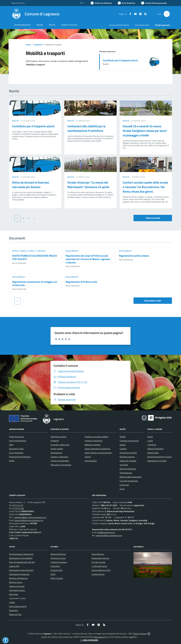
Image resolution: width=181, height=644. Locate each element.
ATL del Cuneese (98, 562)
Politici (12, 461)
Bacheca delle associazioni (131, 477)
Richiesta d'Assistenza (18, 578)
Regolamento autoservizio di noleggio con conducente (35, 283)
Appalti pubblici (57, 449)
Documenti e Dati (16, 449)
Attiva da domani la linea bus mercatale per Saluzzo (30, 185)
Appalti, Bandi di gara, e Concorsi (29, 251)
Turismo (88, 457)
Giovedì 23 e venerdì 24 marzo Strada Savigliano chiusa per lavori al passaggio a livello (145, 131)
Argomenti (38, 45)
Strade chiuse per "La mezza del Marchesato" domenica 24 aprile (88, 185)
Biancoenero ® (100, 637)
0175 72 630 (18, 508)
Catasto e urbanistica (59, 457)
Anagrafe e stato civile (60, 445)
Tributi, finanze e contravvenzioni (98, 453)
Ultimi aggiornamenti (18, 606)
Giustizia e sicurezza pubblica (96, 437)
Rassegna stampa (127, 457)
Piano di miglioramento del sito (22, 562)
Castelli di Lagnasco (59, 562)
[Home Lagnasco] (35, 14)
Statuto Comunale (17, 586)
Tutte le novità (153, 218)
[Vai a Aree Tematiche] (126, 3)
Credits (12, 602)
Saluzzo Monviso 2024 (101, 570)
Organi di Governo (17, 437)
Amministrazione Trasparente (21, 554)
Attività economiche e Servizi (159, 457)
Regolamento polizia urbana (134, 256)
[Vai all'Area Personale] (154, 3)
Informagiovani (126, 473)
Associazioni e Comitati (157, 461)
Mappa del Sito (15, 614)
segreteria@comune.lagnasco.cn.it (29, 520)
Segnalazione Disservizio (19, 574)
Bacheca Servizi (16, 582)
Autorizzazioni (56, 453)
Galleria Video (153, 453)
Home (28, 45)
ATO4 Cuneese (57, 578)
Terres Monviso (98, 554)
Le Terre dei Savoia (99, 566)
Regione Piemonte (58, 554)
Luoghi (150, 441)
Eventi (150, 437)
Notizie (123, 437)
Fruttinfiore (55, 566)
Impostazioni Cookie (17, 598)
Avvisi (122, 489)
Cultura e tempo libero (60, 461)
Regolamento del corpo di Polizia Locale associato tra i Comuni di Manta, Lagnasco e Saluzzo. (88, 259)
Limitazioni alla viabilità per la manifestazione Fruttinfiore (86, 128)
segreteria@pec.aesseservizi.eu (109, 535)
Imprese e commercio (93, 441)
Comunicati (124, 485)
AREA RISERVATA (89, 640)
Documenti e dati (153, 301)
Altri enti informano (128, 469)
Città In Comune (140, 634)
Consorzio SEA (57, 570)
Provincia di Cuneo (58, 558)
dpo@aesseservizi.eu (106, 532)
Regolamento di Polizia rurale (81, 282)
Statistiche (14, 610)
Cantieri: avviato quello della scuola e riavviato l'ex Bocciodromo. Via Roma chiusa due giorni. (145, 187)
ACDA (53, 574)
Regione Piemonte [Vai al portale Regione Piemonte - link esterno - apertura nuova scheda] (18, 3)
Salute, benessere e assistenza (97, 449)
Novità (16, 121)
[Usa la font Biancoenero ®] (101, 3)
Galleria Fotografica (155, 449)
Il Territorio (152, 445)
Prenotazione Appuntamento (21, 570)
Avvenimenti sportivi (128, 453)
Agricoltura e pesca (58, 437)
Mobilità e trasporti (92, 445)
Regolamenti (72, 251)
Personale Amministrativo (20, 457)
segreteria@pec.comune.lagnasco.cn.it (30, 517)
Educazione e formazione (61, 465)
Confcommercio (98, 574)
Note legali (14, 594)
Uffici (11, 445)
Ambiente (55, 441)
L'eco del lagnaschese (129, 481)
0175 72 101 (18, 505)
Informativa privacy (17, 590)
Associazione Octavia (100, 558)
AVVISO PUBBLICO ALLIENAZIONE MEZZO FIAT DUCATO (35, 257)
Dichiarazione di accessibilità (21, 558)
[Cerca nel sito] (167, 14)
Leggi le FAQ (14, 566)
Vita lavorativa (91, 461)
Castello (123, 449)
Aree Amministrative (18, 441)
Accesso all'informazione (119, 25)
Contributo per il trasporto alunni (120, 60)
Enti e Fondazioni (16, 453)
